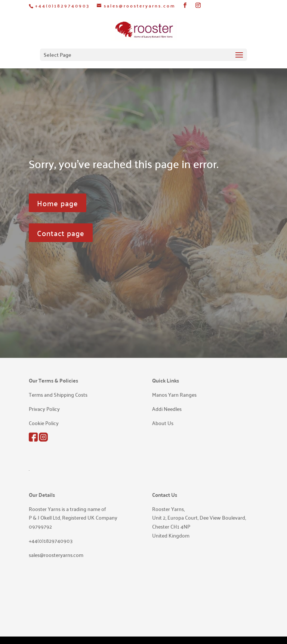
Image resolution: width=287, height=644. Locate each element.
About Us (163, 423)
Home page (58, 203)
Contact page (61, 233)
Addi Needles (167, 409)
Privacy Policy (44, 409)
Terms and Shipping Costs (58, 394)
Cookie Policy (44, 423)
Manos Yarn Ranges (174, 394)
